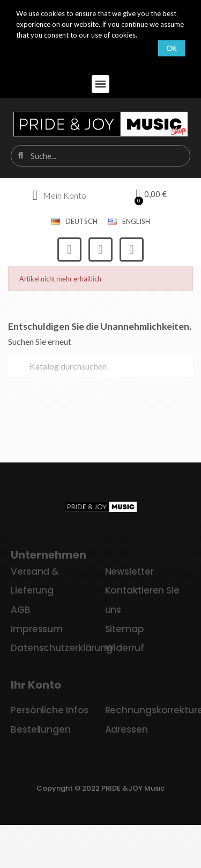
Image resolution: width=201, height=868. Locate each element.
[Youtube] (132, 249)
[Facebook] (69, 249)
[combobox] (101, 156)
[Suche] (100, 366)
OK (172, 48)
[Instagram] (100, 249)
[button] (100, 84)
